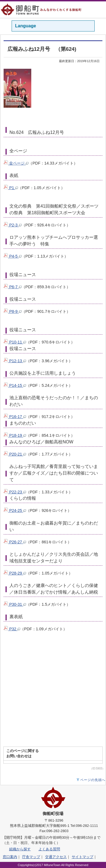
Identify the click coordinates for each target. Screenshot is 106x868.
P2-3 (12, 225)
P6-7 (12, 287)
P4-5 (12, 256)
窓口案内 (10, 857)
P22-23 (15, 492)
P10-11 (15, 342)
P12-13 (15, 361)
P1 (11, 188)
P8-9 (12, 311)
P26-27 (15, 542)
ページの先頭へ (93, 780)
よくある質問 (49, 849)
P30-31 (15, 604)
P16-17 (15, 417)
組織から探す (20, 849)
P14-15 (15, 385)
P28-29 (15, 573)
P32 (12, 629)
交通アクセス (56, 857)
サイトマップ (82, 857)
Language (26, 26)
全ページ (16, 163)
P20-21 (15, 454)
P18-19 (15, 435)
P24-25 (15, 510)
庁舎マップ (31, 857)
